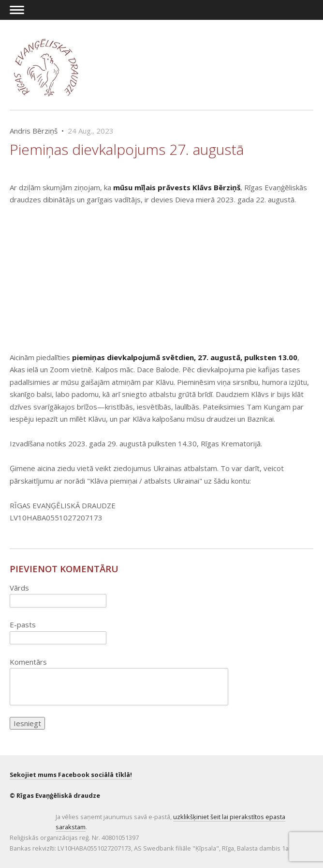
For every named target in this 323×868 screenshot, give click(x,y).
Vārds (19, 588)
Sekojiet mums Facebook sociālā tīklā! (71, 775)
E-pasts (23, 624)
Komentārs (28, 662)
